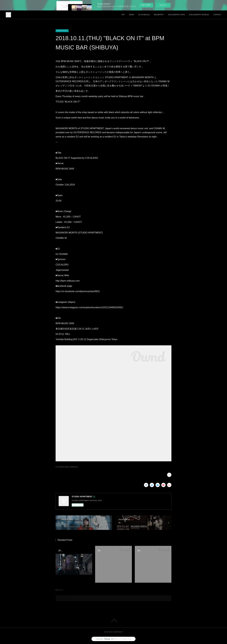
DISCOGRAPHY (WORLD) (199, 15)
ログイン (163, 5)
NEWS (132, 15)
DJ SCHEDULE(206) (62, 467)
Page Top (113, 621)
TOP (123, 15)
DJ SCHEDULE (144, 15)
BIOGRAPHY (159, 15)
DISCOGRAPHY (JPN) (176, 15)
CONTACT (217, 15)
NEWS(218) (74, 467)
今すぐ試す (146, 5)
